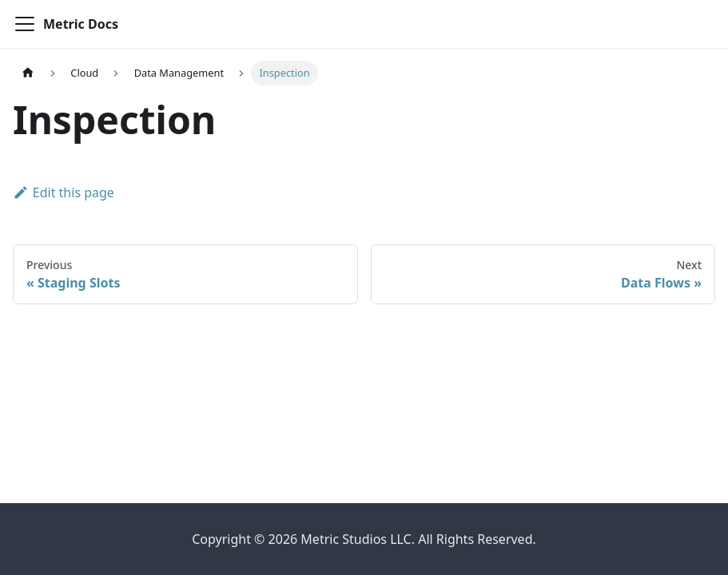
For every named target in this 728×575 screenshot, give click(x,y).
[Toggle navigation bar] (25, 24)
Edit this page (64, 192)
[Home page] (28, 73)
